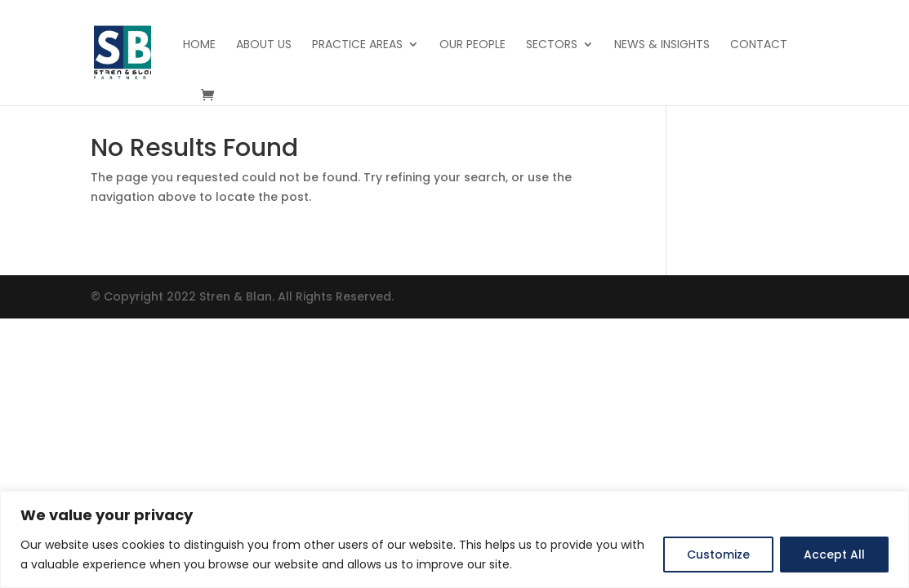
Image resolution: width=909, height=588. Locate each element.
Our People (472, 45)
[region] (454, 539)
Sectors (552, 45)
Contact (759, 45)
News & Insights (662, 45)
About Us (264, 45)
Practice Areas (357, 45)
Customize (718, 555)
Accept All (834, 555)
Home (199, 45)
